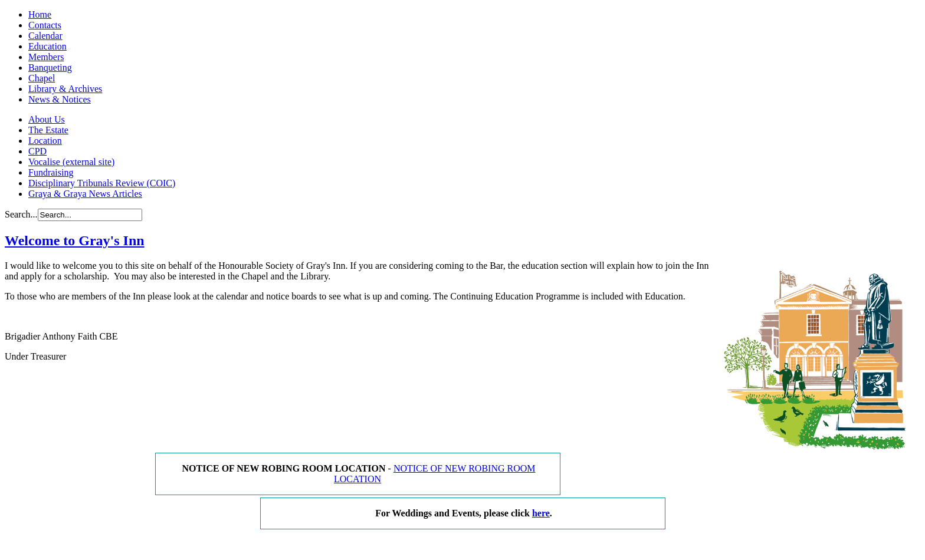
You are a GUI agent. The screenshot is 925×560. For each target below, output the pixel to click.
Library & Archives (65, 89)
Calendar (45, 36)
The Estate (48, 130)
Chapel (42, 78)
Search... (21, 214)
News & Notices (60, 99)
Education (47, 46)
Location (45, 141)
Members (46, 57)
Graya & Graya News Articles (85, 194)
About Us (47, 119)
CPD (37, 151)
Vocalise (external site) (71, 162)
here (541, 513)
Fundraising (51, 172)
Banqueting (50, 67)
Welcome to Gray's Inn (75, 241)
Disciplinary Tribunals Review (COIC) (102, 183)
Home (40, 14)
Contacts (45, 25)
